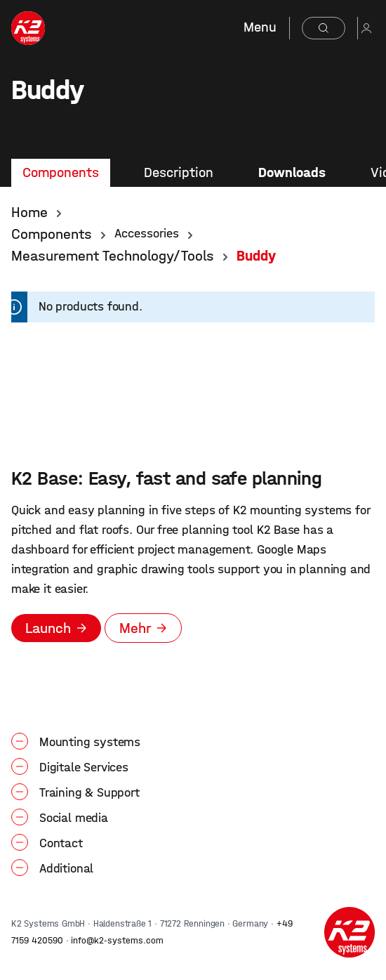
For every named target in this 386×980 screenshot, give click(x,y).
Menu (260, 27)
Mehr (135, 628)
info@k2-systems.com (117, 940)
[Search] (324, 28)
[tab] (61, 173)
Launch (48, 628)
